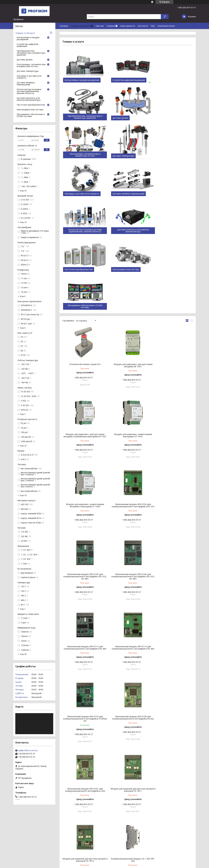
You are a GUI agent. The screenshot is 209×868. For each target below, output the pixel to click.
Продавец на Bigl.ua (104, 863)
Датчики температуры (164, 118)
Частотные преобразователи (123, 194)
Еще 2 (23, 414)
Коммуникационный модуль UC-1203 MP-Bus (83, 648)
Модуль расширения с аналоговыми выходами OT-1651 (83, 362)
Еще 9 (23, 296)
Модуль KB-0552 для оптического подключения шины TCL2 (83, 788)
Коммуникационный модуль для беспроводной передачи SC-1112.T (172, 718)
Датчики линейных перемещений (125, 156)
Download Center (166, 26)
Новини (111, 26)
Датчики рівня (165, 847)
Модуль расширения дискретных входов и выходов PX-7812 (172, 578)
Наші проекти (128, 26)
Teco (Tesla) (112, 834)
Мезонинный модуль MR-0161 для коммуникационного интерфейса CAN (83, 578)
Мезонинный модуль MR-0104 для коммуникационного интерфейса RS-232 (172, 363)
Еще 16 (23, 446)
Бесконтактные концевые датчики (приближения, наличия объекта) (172, 155)
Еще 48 (23, 654)
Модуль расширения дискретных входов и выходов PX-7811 (128, 578)
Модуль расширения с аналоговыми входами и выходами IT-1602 (128, 362)
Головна (64, 26)
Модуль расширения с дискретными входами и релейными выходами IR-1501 (172, 291)
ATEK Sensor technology (117, 837)
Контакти (143, 26)
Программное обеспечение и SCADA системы (83, 231)
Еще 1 (23, 609)
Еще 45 (23, 191)
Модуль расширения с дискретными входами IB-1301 (128, 290)
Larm (109, 847)
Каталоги (59, 837)
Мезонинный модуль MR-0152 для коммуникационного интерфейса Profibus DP (128, 507)
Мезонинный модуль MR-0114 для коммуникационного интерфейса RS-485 (83, 507)
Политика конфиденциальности (123, 865)
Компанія (59, 834)
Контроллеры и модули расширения (82, 80)
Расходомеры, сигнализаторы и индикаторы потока (128, 117)
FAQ (153, 26)
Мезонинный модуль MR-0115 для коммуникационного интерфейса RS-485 (172, 435)
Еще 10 (23, 222)
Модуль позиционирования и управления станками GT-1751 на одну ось (128, 790)
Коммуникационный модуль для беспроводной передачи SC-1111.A (128, 718)
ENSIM (109, 841)
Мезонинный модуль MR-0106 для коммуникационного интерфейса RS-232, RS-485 (128, 435)
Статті (6, 837)
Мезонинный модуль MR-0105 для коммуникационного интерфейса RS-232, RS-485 (83, 435)
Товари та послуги (80, 26)
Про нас (100, 26)
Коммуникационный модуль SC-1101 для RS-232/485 (172, 648)
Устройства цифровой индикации (125, 80)
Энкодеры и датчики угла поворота (82, 156)
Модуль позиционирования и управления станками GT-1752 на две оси (172, 790)
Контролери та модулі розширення (175, 834)
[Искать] (165, 17)
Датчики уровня (72, 118)
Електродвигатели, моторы (167, 194)
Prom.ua (117, 860)
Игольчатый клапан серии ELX (83, 288)
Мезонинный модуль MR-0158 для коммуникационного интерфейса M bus (172, 507)
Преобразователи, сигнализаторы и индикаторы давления (172, 79)
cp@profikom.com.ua (28, 750)
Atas (108, 844)
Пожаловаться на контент (97, 865)
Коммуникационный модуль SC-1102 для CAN (83, 718)
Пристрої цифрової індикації (172, 837)
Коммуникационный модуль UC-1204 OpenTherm (128, 648)
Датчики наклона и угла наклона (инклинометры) (83, 193)
